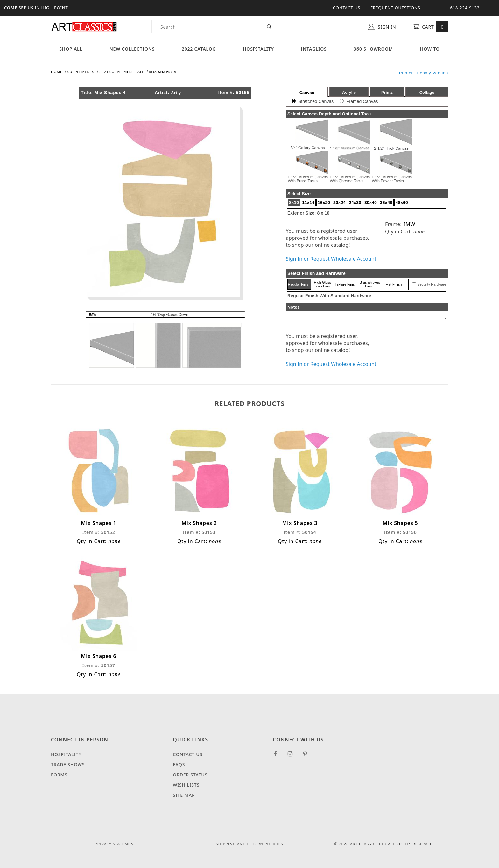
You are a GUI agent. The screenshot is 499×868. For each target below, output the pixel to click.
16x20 (324, 203)
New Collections (132, 49)
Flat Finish (394, 284)
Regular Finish (299, 284)
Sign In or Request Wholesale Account (331, 259)
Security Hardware (432, 284)
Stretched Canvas (316, 101)
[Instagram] (293, 756)
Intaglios (314, 49)
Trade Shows (68, 765)
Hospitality (258, 49)
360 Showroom (373, 49)
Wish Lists (186, 785)
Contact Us (347, 8)
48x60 (402, 203)
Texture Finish (346, 284)
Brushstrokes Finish (370, 284)
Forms (59, 775)
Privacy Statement (116, 844)
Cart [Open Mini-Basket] (430, 27)
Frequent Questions (395, 8)
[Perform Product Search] (269, 27)
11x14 (308, 203)
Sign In (382, 27)
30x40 (371, 203)
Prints (387, 92)
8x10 (294, 203)
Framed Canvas (362, 101)
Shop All (71, 49)
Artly (176, 93)
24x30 (355, 203)
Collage (427, 92)
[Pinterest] (308, 756)
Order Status (190, 775)
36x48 (386, 203)
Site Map (184, 795)
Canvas (307, 93)
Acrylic (349, 92)
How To (430, 49)
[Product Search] (205, 27)
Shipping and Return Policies (249, 844)
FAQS (179, 765)
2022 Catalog (199, 49)
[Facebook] (278, 756)
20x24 (339, 203)
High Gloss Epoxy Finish (323, 284)
